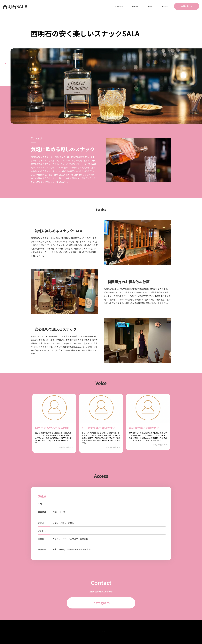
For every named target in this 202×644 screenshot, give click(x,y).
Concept (133, 6)
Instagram (101, 603)
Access (167, 6)
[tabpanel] (106, 86)
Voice (157, 6)
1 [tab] (5, 63)
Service (146, 6)
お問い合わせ (187, 6)
